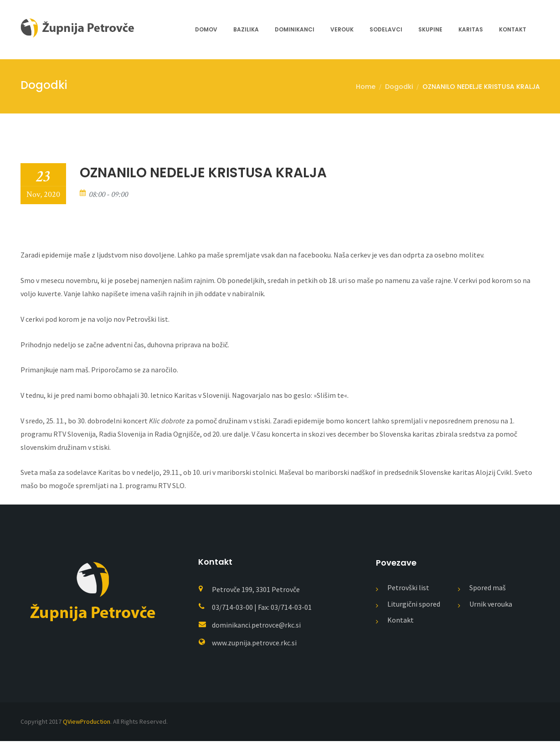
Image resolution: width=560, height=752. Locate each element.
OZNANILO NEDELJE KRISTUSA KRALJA (481, 87)
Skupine (430, 29)
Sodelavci (386, 29)
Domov (206, 29)
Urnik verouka (491, 615)
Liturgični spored (414, 615)
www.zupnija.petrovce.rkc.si (254, 654)
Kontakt (513, 29)
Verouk (342, 29)
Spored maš (488, 598)
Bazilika (246, 29)
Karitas (471, 29)
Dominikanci (295, 29)
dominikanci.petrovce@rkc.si (257, 636)
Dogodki (399, 87)
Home (366, 87)
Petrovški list (408, 598)
